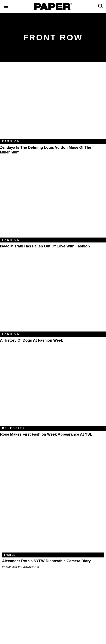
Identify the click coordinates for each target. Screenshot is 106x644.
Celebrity (14, 428)
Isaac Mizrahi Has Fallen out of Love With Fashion (45, 246)
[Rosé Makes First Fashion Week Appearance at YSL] (53, 390)
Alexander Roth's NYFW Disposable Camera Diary (46, 561)
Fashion (11, 141)
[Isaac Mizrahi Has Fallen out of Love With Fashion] (53, 202)
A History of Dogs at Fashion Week (31, 340)
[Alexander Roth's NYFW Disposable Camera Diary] (53, 527)
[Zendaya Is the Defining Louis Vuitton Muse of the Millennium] (53, 104)
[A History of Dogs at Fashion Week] (53, 296)
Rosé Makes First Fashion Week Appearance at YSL (46, 434)
